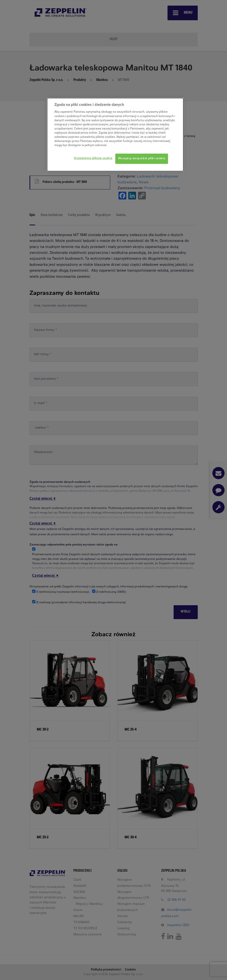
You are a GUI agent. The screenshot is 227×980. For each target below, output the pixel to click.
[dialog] (115, 135)
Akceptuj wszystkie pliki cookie (142, 159)
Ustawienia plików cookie (93, 158)
